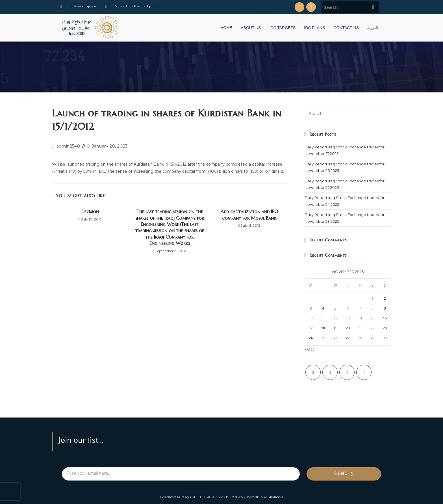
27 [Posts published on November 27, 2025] (348, 338)
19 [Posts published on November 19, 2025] (335, 328)
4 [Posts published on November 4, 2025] (323, 308)
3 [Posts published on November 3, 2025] (311, 308)
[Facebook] (330, 372)
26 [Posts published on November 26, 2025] (335, 338)
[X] (313, 372)
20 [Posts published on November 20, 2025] (348, 328)
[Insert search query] (348, 114)
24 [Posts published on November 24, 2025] (311, 338)
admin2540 (68, 146)
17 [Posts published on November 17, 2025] (311, 328)
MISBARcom (274, 497)
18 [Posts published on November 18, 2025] (323, 328)
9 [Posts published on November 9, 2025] (385, 308)
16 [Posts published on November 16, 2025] (385, 318)
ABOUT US (251, 28)
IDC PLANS (314, 28)
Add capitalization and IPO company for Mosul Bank (249, 215)
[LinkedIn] (364, 372)
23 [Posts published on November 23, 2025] (385, 328)
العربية (373, 28)
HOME (226, 28)
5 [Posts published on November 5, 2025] (335, 308)
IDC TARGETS (283, 28)
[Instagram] (347, 372)
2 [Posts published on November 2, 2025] (385, 298)
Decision (90, 211)
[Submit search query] (373, 7)
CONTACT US (346, 28)
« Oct (309, 349)
